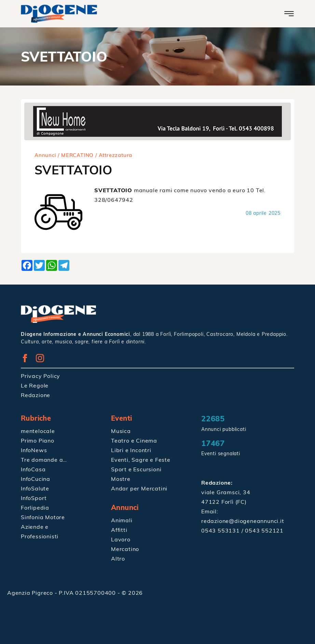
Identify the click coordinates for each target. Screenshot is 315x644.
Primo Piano (38, 441)
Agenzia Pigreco (31, 593)
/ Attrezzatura (114, 155)
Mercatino (125, 549)
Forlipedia (35, 508)
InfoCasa (33, 469)
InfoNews (34, 450)
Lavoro (121, 539)
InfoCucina (36, 479)
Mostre (121, 479)
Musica (121, 431)
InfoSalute (35, 488)
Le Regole (35, 385)
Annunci (45, 155)
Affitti (119, 530)
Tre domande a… (44, 460)
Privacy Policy (40, 376)
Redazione (36, 395)
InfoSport (34, 498)
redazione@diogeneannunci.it (243, 521)
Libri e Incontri (131, 450)
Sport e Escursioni (136, 469)
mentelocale (38, 431)
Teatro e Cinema (134, 441)
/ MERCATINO (76, 155)
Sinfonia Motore (43, 517)
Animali (122, 520)
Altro (118, 558)
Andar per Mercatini (139, 488)
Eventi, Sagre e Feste (141, 460)
